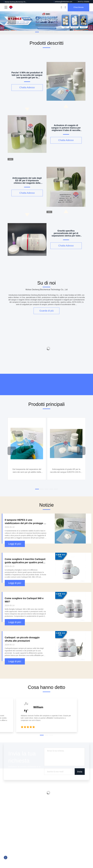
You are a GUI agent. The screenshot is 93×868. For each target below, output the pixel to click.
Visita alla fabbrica (10, 811)
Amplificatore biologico (59, 829)
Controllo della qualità (12, 815)
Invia (80, 772)
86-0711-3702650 (83, 2)
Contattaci (8, 820)
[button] (37, 32)
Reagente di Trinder (58, 824)
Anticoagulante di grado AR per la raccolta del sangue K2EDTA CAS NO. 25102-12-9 (66, 471)
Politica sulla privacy (11, 829)
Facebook (6, 858)
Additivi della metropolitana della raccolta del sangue (70, 806)
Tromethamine (56, 820)
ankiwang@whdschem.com (63, 2)
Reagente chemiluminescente (62, 811)
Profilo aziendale (10, 806)
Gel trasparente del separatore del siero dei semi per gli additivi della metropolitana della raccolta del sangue (27, 471)
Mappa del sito (9, 824)
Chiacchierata (78, 7)
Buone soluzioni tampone (60, 815)
